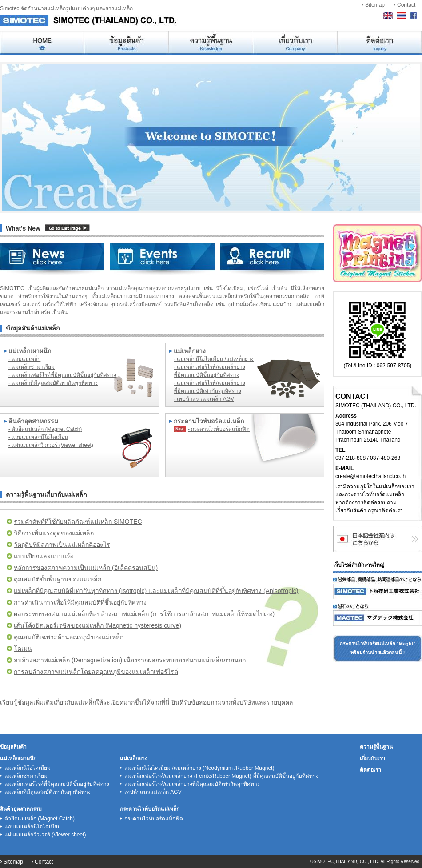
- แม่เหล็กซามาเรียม (32, 367)
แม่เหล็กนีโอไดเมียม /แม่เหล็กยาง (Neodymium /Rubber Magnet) (199, 768)
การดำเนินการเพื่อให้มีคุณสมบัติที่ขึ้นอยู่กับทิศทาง (80, 602)
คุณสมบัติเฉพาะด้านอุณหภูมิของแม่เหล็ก (69, 637)
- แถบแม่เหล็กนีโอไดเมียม (38, 437)
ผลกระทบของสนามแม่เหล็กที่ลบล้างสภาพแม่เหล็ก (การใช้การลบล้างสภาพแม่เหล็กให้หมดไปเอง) (144, 614)
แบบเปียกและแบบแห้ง (44, 556)
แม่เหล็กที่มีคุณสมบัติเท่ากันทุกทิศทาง (48, 792)
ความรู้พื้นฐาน (376, 747)
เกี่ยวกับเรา (372, 758)
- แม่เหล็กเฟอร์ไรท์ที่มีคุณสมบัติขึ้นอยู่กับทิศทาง (62, 375)
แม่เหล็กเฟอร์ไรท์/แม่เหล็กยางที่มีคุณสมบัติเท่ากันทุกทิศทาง (192, 784)
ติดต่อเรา (370, 770)
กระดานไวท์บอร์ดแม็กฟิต (154, 819)
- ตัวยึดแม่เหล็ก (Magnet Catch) (45, 429)
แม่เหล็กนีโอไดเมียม (28, 768)
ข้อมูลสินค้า (13, 747)
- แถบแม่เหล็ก (24, 359)
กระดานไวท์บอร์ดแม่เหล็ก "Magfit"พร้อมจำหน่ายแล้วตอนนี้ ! (378, 648)
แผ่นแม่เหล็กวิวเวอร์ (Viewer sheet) (45, 835)
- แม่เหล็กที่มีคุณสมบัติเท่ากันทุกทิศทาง (53, 383)
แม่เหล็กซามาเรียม (26, 776)
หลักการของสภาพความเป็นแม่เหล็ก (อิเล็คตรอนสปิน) (86, 568)
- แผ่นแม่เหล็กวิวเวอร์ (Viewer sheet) (51, 445)
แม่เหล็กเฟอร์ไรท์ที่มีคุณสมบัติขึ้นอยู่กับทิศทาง (57, 784)
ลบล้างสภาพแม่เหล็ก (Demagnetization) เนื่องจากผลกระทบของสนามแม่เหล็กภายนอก (130, 660)
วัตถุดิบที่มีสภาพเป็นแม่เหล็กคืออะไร (62, 545)
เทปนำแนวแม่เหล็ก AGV (153, 792)
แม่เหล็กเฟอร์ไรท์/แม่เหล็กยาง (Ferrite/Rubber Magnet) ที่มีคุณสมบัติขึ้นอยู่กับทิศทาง (221, 776)
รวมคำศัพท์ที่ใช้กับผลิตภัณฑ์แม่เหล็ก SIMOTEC (78, 522)
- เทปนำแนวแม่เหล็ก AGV (204, 399)
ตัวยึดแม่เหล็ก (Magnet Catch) (40, 819)
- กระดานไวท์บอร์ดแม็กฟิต (219, 429)
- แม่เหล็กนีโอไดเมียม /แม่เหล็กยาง (214, 359)
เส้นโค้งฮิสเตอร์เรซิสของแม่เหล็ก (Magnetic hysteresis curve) (98, 625)
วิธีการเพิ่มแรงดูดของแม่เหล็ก (54, 533)
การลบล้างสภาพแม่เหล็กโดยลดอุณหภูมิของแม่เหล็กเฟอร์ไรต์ (96, 672)
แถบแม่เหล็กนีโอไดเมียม (33, 827)
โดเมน (23, 649)
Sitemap (375, 5)
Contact (406, 5)
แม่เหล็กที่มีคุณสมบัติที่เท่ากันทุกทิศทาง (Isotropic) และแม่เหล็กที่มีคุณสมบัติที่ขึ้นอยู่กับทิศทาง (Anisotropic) (156, 591)
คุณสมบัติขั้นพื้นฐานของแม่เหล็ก (58, 579)
